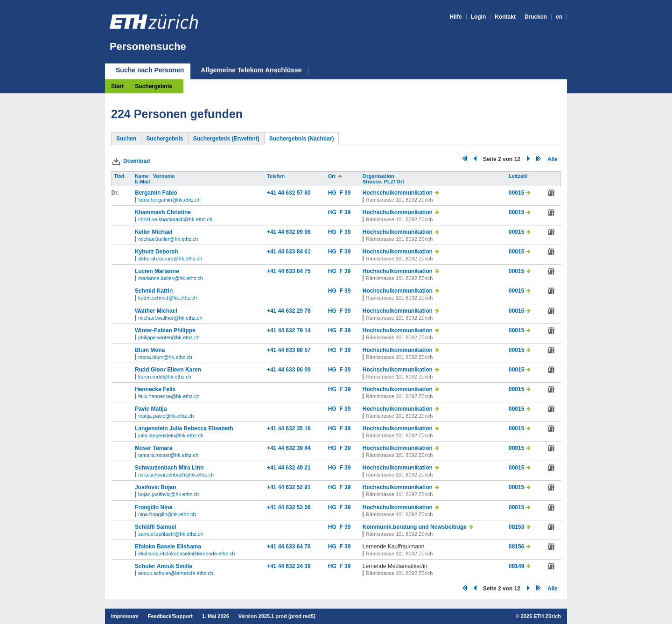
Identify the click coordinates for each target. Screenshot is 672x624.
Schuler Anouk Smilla (164, 566)
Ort (336, 176)
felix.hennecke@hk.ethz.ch (169, 396)
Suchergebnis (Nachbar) (302, 139)
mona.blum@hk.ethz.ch (165, 357)
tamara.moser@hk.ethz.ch (168, 455)
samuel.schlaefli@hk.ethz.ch (171, 534)
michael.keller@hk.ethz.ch (168, 239)
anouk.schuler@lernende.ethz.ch (176, 573)
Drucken (536, 17)
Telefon (276, 176)
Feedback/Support (170, 616)
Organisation (379, 176)
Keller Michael (154, 232)
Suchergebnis (153, 86)
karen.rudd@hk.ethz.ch (165, 377)
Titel (120, 176)
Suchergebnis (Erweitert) (226, 139)
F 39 (345, 193)
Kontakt (505, 17)
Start (117, 86)
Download (136, 161)
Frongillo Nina (154, 507)
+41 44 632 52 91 (289, 487)
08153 (516, 527)
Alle (553, 159)
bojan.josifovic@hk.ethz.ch (168, 494)
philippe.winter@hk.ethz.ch (169, 337)
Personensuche (148, 46)
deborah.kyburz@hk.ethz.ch (170, 259)
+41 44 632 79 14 (289, 330)
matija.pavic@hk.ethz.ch (166, 416)
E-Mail (143, 182)
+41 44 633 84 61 (289, 252)
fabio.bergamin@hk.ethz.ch (169, 200)
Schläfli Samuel (156, 527)
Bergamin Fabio (156, 193)
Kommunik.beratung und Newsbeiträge (415, 527)
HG (334, 193)
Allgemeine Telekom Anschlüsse (251, 70)
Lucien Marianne (157, 271)
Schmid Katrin (154, 291)
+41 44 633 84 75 (289, 271)
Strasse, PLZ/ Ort (384, 182)
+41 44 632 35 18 (289, 428)
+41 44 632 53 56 (289, 507)
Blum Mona (150, 350)
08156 (516, 547)
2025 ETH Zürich (541, 616)
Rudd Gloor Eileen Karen (168, 370)
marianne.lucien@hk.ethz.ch (171, 278)
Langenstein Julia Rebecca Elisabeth (184, 428)
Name (143, 176)
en (559, 17)
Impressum (125, 616)
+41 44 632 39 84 (289, 448)
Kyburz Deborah (157, 252)
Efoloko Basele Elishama (168, 547)
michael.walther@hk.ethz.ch (170, 318)
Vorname (164, 176)
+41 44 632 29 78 (289, 311)
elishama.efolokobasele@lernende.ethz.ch (186, 554)
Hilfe (456, 17)
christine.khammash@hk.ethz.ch (175, 219)
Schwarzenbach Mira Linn (169, 468)
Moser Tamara (154, 448)
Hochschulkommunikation (398, 193)
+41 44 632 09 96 (289, 232)
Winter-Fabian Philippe (165, 330)
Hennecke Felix (155, 389)
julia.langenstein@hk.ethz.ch (171, 435)
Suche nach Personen (150, 70)
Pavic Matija (151, 409)
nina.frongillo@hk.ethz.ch (167, 514)
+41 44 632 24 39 (289, 566)
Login (479, 17)
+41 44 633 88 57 (289, 350)
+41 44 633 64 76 (289, 547)
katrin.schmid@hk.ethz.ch (168, 298)
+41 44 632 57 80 (289, 193)
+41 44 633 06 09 (289, 370)
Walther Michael (156, 311)
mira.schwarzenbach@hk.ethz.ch (176, 475)
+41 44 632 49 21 (289, 468)
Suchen (126, 139)
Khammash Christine (163, 212)
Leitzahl (519, 176)
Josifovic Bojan (156, 487)
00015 (516, 193)
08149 (516, 566)
